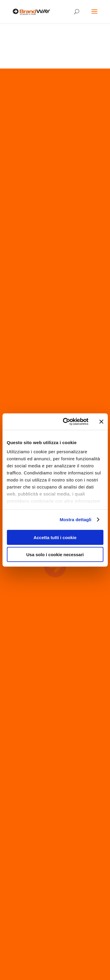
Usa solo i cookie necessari (55, 555)
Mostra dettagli (75, 520)
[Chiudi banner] (101, 421)
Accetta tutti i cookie (55, 537)
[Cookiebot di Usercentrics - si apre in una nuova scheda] (66, 422)
